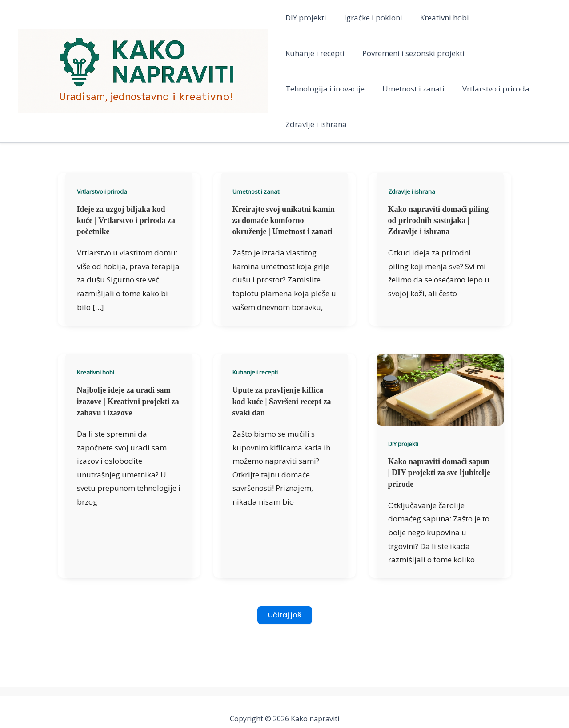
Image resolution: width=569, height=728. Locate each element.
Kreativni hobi (439, 18)
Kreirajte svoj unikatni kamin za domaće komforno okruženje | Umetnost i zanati (284, 185)
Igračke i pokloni (371, 18)
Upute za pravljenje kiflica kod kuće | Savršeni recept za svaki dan (282, 366)
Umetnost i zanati (317, 89)
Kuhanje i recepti (508, 18)
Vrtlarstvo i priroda (396, 89)
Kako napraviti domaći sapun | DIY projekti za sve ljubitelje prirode (439, 437)
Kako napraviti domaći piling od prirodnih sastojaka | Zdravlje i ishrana (439, 185)
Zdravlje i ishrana (476, 89)
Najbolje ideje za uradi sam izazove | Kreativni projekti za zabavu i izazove (128, 366)
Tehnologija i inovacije (442, 53)
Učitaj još (285, 579)
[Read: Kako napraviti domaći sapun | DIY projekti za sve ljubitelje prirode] (440, 353)
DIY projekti (306, 18)
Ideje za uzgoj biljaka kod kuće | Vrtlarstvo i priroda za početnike (126, 185)
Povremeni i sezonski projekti (337, 53)
